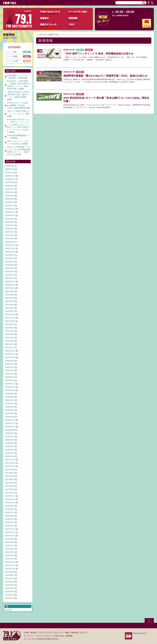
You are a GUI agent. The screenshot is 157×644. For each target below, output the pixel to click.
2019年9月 (9, 394)
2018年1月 (9, 456)
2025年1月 (9, 206)
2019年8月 (9, 397)
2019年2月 (9, 417)
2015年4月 (9, 555)
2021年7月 (9, 331)
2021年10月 (10, 321)
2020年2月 (9, 380)
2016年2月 (9, 526)
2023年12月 (10, 245)
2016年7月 (9, 513)
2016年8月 (9, 509)
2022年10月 (10, 288)
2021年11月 (10, 318)
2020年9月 (9, 361)
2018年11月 (10, 423)
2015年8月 (9, 542)
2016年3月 (9, 522)
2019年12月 (10, 384)
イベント (9, 52)
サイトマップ (29, 636)
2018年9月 (9, 430)
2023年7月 (9, 262)
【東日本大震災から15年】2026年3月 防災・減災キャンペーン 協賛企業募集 (18, 95)
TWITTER (8, 610)
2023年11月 (10, 248)
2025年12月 (10, 176)
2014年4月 (9, 588)
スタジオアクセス (45, 633)
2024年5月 (9, 232)
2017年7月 (9, 476)
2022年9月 (9, 291)
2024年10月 (10, 215)
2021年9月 (9, 324)
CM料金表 (74, 633)
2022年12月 (10, 282)
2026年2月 (9, 169)
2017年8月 (9, 473)
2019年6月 (9, 404)
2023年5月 (9, 268)
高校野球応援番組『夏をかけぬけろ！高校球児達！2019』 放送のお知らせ (105, 76)
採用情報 (69, 636)
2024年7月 (9, 225)
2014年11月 (10, 565)
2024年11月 (10, 212)
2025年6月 (9, 192)
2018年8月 (9, 433)
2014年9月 (9, 572)
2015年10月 (10, 536)
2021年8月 (9, 328)
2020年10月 (10, 357)
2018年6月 (9, 440)
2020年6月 (9, 371)
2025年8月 (9, 186)
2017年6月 (9, 480)
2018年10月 (10, 427)
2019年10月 (10, 390)
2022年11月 (10, 285)
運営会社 (34, 633)
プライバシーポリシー (44, 636)
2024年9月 (9, 219)
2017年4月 (9, 486)
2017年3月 (9, 489)
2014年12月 (10, 562)
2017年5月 (9, 483)
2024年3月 (9, 239)
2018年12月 (10, 420)
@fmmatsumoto (140, 633)
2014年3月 (9, 592)
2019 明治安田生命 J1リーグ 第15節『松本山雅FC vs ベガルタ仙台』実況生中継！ (106, 100)
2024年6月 (9, 229)
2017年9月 (9, 470)
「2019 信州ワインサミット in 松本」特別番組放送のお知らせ (98, 54)
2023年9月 (9, 255)
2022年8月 (9, 295)
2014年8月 (9, 575)
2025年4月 (9, 199)
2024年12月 (10, 209)
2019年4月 (9, 410)
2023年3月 (9, 275)
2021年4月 (9, 341)
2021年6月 (9, 334)
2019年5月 (9, 407)
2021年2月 (9, 348)
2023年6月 (9, 265)
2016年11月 (10, 499)
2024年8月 (9, 222)
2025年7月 (9, 189)
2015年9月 (9, 539)
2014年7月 (9, 579)
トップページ (42, 35)
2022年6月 (9, 301)
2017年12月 (10, 460)
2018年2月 (9, 453)
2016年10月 (10, 503)
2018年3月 (9, 450)
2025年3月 (9, 202)
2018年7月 (9, 437)
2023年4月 (9, 272)
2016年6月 (9, 516)
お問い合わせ (59, 636)
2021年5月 (9, 338)
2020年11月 (10, 354)
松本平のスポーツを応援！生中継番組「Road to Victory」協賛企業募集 (18, 105)
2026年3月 (9, 166)
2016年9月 (9, 506)
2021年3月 (9, 344)
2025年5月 (9, 196)
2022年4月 (9, 305)
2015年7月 (9, 546)
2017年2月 (9, 493)
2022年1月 (9, 311)
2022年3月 (9, 308)
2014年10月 (10, 569)
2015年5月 (9, 552)
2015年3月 (9, 559)
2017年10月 (10, 466)
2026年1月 (9, 173)
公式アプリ (84, 633)
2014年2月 (9, 595)
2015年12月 (10, 529)
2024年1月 (9, 242)
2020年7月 (9, 367)
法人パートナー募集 (61, 633)
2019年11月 (10, 387)
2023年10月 (10, 252)
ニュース (9, 56)
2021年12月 (10, 315)
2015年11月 (10, 532)
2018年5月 (9, 443)
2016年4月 (9, 519)
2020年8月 (9, 364)
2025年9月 (9, 182)
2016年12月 (10, 496)
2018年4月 (9, 446)
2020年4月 (9, 374)
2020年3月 (9, 377)
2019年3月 (9, 413)
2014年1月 (9, 598)
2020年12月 (10, 351)
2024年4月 (9, 235)
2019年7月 (9, 400)
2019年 (51, 35)
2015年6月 (9, 549)
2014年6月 (9, 582)
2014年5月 (9, 585)
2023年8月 (9, 258)
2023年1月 (9, 278)
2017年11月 (10, 463)
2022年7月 (9, 298)
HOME (26, 633)
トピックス (10, 61)
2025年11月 (10, 179)
